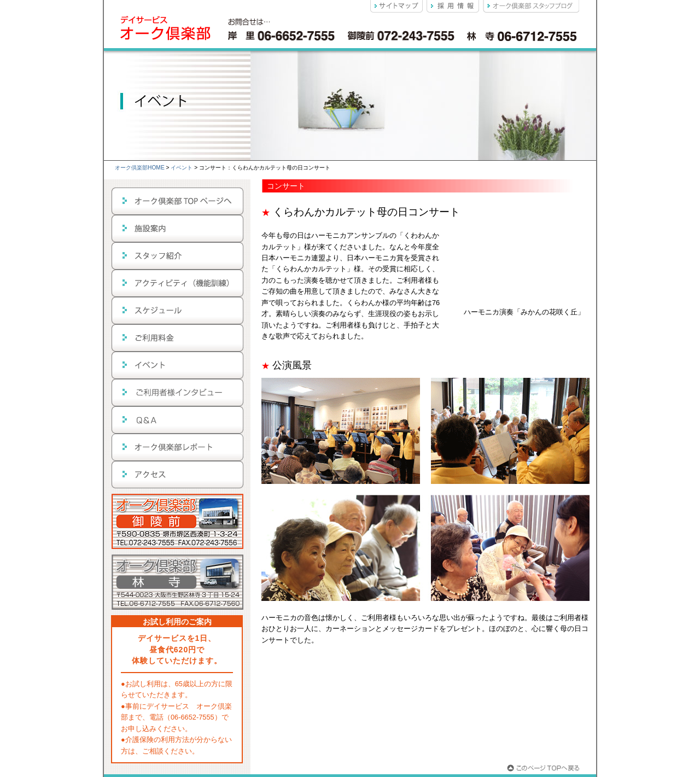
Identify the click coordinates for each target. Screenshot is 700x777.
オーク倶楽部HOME (140, 168)
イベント (182, 168)
